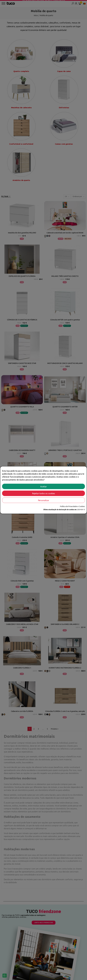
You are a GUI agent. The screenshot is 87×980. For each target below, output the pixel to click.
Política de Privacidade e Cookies (72, 506)
